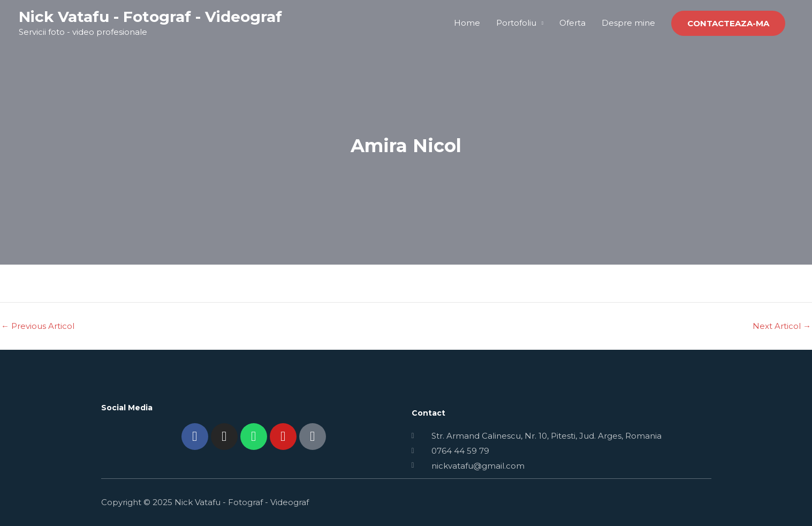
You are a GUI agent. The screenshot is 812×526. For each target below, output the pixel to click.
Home (467, 23)
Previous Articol (38, 326)
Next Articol (782, 326)
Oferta (572, 23)
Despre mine (628, 23)
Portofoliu (516, 23)
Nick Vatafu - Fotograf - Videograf (150, 17)
